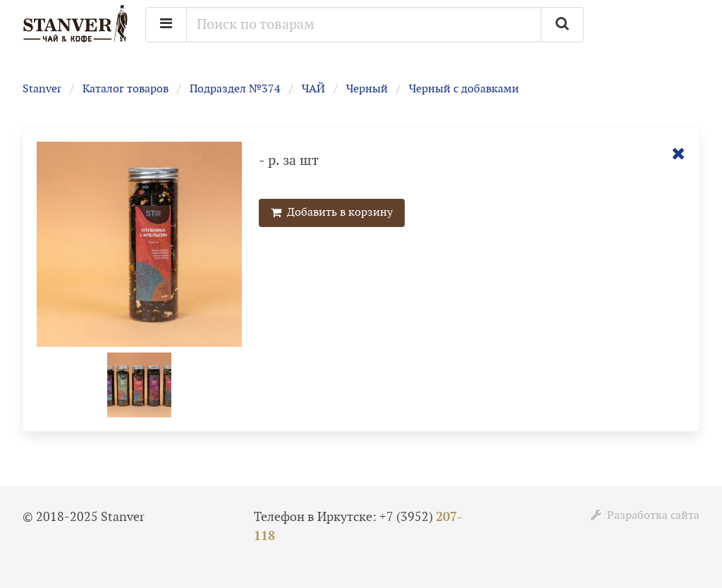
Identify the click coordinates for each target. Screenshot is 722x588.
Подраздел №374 (235, 89)
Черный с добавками (464, 89)
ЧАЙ (313, 89)
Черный (367, 89)
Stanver (42, 89)
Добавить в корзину (332, 213)
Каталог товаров (126, 89)
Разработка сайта (645, 516)
